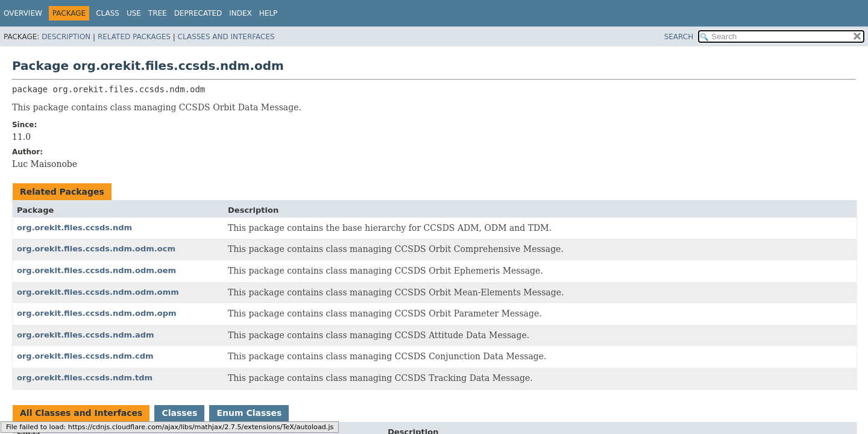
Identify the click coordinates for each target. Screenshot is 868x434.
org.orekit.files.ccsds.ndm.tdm (85, 378)
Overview (23, 13)
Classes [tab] (179, 413)
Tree (158, 13)
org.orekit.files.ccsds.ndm (74, 228)
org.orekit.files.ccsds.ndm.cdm (85, 356)
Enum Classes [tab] (249, 413)
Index (241, 13)
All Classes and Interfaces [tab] (81, 413)
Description (66, 37)
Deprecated (198, 13)
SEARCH (679, 37)
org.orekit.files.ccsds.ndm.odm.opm (97, 313)
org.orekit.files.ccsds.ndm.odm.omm (98, 292)
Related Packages (134, 37)
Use (134, 13)
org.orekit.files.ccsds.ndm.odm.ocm (96, 249)
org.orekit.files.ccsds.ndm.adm (86, 335)
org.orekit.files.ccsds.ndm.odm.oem (96, 270)
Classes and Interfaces (226, 37)
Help (269, 13)
